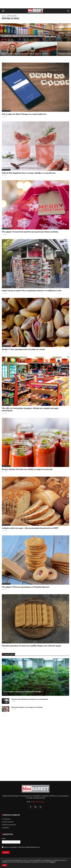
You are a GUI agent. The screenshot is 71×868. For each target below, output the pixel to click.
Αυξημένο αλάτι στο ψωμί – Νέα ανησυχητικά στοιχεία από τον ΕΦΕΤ (30, 528)
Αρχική (4, 16)
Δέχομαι (4, 865)
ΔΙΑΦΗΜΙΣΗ (5, 828)
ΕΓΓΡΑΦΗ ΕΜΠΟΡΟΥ (8, 822)
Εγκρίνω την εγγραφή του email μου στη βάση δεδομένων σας (21, 847)
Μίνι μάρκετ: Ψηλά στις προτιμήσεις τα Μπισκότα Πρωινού (26, 587)
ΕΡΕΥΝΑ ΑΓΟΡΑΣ (6, 33)
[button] (68, 11)
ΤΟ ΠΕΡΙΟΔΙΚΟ (6, 819)
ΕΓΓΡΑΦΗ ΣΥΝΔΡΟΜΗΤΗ (9, 825)
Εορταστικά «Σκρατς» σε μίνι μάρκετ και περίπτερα (27, 707)
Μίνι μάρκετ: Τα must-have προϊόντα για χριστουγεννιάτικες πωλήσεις (30, 232)
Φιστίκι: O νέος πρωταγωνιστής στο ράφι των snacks (23, 349)
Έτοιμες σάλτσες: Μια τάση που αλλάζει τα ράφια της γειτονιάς (27, 469)
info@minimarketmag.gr (37, 802)
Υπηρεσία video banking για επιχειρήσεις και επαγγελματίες (30, 699)
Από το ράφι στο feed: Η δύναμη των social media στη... (24, 114)
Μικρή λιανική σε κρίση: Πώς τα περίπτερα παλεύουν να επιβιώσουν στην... (32, 291)
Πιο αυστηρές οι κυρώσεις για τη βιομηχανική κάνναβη (22, 692)
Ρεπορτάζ (4, 51)
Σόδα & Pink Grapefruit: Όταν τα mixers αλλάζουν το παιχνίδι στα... (29, 173)
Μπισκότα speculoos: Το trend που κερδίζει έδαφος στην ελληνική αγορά (31, 646)
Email (4, 839)
